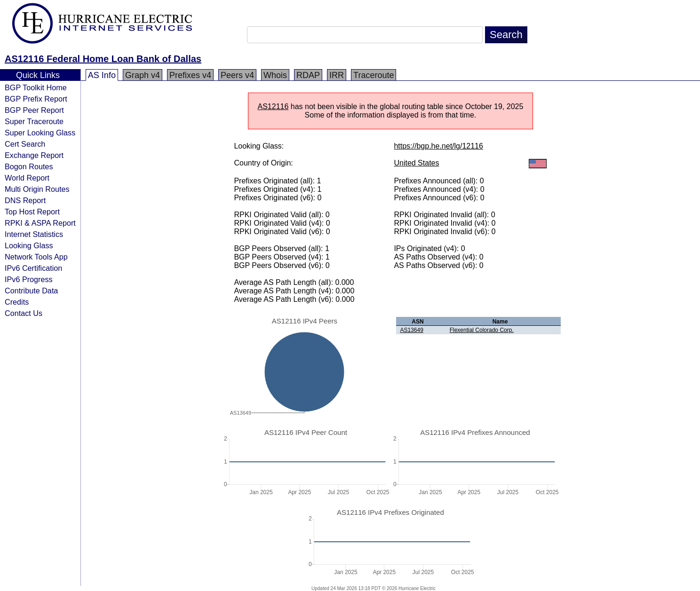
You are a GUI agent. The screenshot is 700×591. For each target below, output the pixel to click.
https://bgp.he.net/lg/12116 (438, 146)
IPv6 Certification (33, 268)
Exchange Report (34, 155)
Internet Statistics (34, 234)
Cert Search (25, 144)
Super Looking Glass (40, 133)
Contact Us (24, 313)
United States (416, 163)
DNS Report (25, 200)
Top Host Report (32, 212)
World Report (27, 178)
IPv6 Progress (29, 279)
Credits (17, 302)
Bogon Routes (29, 166)
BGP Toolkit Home (36, 87)
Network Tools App (36, 257)
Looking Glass (29, 245)
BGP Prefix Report (36, 99)
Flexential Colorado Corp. (482, 330)
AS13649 (411, 330)
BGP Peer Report (34, 110)
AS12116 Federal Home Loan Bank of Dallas (103, 59)
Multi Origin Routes (37, 189)
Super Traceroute (34, 121)
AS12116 (273, 106)
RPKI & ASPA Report (40, 223)
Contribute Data (31, 291)
